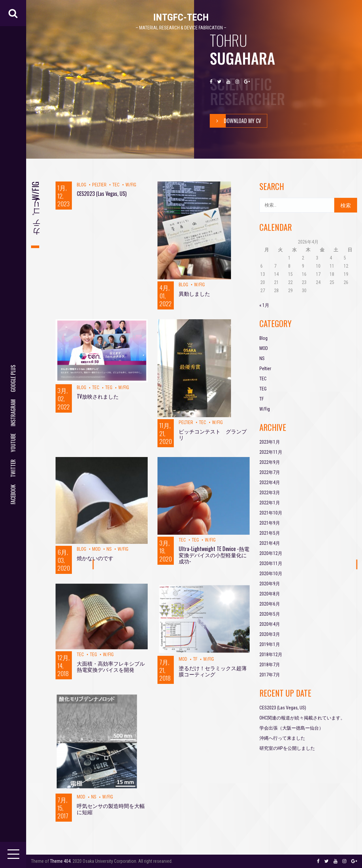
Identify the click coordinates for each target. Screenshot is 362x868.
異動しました (194, 293)
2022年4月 (270, 482)
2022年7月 (270, 472)
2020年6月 (270, 604)
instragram (13, 413)
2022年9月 (270, 462)
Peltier (99, 185)
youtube (13, 443)
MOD (96, 549)
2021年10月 (271, 513)
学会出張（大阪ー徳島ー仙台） (291, 728)
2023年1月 (270, 442)
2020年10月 (271, 574)
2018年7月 (270, 665)
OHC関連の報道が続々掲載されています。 (302, 718)
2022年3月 (270, 493)
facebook (13, 494)
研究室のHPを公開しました (287, 748)
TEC (116, 185)
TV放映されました (98, 396)
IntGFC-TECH (181, 17)
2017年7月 (270, 675)
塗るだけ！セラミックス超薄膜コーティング (213, 671)
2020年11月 (271, 563)
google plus (13, 379)
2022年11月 (271, 452)
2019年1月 (270, 644)
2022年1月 (270, 503)
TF (195, 659)
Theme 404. (61, 861)
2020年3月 (270, 634)
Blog (82, 185)
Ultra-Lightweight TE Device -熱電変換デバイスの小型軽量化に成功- (214, 555)
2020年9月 (270, 584)
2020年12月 (271, 553)
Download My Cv (236, 121)
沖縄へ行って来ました (282, 738)
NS (109, 549)
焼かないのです (95, 558)
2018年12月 (271, 655)
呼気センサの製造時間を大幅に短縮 (111, 809)
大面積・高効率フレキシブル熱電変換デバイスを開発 (111, 666)
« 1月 (264, 305)
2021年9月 (270, 523)
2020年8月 (270, 594)
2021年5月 (270, 533)
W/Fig (131, 185)
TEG (109, 387)
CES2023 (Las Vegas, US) (102, 194)
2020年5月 (270, 614)
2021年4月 (270, 543)
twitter (13, 468)
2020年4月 (270, 624)
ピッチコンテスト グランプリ (213, 434)
